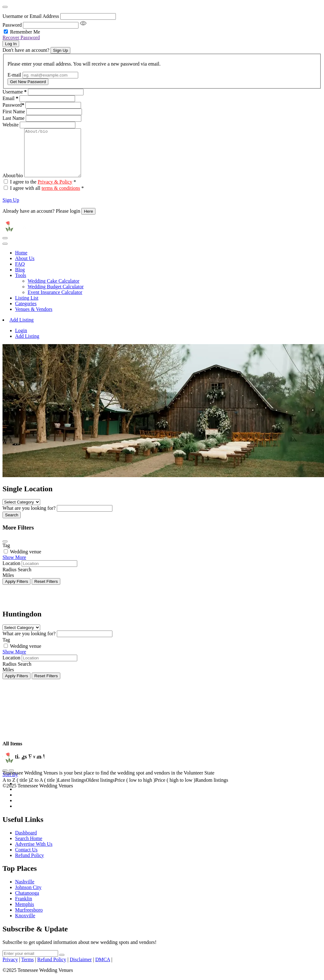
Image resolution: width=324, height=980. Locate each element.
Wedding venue (26, 561)
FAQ (20, 273)
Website (11, 125)
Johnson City (28, 897)
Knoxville (25, 925)
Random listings (212, 789)
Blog (20, 279)
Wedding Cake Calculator (54, 290)
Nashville (25, 891)
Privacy (10, 969)
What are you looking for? (29, 517)
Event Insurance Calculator (55, 302)
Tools (21, 285)
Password (12, 25)
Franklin (24, 908)
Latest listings (72, 789)
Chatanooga (27, 902)
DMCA (103, 969)
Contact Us (26, 859)
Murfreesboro (29, 919)
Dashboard (26, 842)
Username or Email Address (31, 16)
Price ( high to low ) (175, 789)
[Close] (5, 7)
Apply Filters (16, 591)
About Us (25, 268)
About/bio (13, 185)
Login (21, 340)
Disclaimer (81, 969)
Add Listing (22, 329)
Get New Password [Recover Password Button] (28, 82)
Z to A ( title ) (44, 789)
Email (10, 98)
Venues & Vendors (34, 319)
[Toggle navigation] (5, 248)
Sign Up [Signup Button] (60, 50)
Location (11, 573)
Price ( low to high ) (135, 789)
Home (21, 262)
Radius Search (17, 579)
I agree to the (43, 191)
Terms (28, 969)
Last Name (13, 118)
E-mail (14, 75)
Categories (26, 313)
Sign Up (11, 209)
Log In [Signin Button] (11, 44)
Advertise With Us (34, 853)
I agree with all (47, 197)
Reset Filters (46, 591)
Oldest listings (100, 789)
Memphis (24, 914)
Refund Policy (30, 865)
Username (15, 92)
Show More (14, 567)
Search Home (29, 848)
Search (12, 524)
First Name (14, 112)
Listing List (27, 307)
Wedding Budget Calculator (56, 296)
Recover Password (21, 37)
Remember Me (25, 32)
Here (88, 221)
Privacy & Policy (55, 191)
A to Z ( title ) (16, 789)
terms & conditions (61, 197)
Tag (6, 555)
